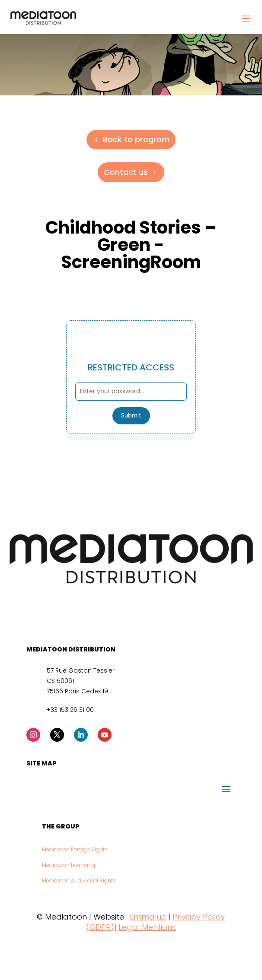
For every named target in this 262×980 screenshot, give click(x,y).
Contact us (126, 172)
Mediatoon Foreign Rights (75, 849)
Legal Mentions (147, 927)
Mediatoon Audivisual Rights (79, 880)
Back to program (136, 139)
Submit (131, 416)
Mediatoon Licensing (69, 865)
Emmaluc (148, 917)
